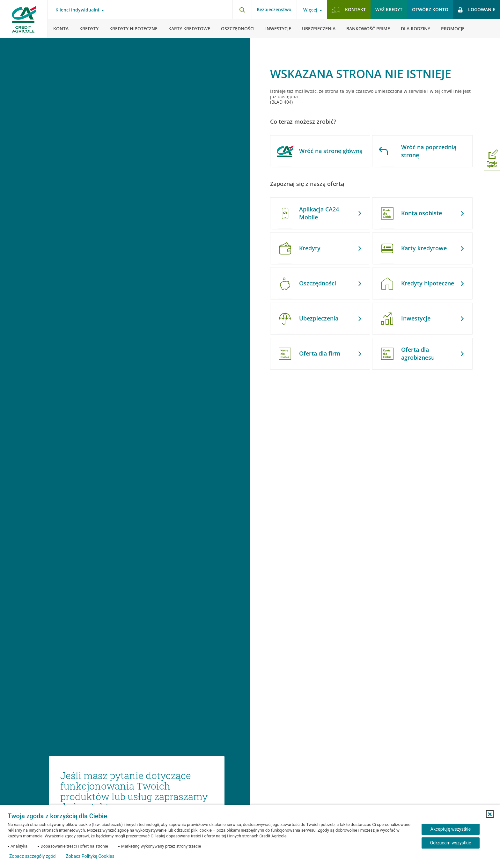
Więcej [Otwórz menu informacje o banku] (310, 10)
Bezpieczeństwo (274, 9)
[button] (490, 814)
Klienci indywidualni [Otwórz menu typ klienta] (77, 10)
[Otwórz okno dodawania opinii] (492, 159)
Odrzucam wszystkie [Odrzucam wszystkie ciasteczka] (451, 843)
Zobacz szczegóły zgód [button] (32, 856)
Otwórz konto (430, 9)
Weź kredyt (389, 9)
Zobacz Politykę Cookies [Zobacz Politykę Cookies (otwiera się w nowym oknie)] (90, 856)
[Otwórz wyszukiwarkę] (242, 10)
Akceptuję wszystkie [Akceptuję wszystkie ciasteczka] (451, 829)
